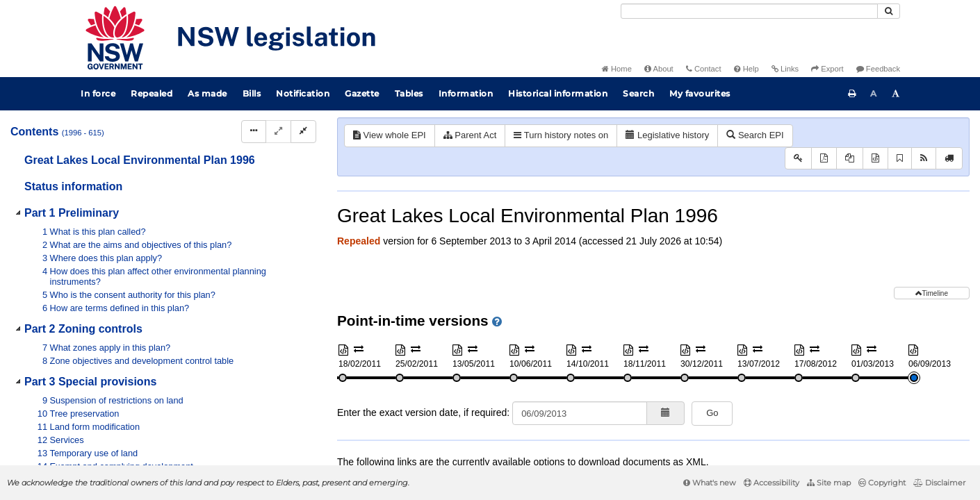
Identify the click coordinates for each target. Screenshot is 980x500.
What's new (710, 483)
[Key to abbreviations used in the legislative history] (798, 159)
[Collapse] (303, 132)
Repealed (152, 93)
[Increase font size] (896, 94)
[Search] (749, 11)
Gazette (362, 93)
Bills (252, 93)
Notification (303, 93)
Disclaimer (939, 483)
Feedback (878, 69)
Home (617, 69)
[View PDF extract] (850, 159)
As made (207, 93)
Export (827, 69)
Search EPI (755, 135)
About (659, 69)
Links (785, 69)
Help (746, 69)
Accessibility (771, 483)
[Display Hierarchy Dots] (254, 132)
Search (638, 93)
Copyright (882, 483)
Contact (704, 69)
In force (98, 93)
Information (466, 93)
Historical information (558, 93)
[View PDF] (824, 159)
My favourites (700, 93)
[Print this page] (852, 94)
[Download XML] (875, 159)
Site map (829, 483)
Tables (409, 93)
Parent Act (470, 135)
